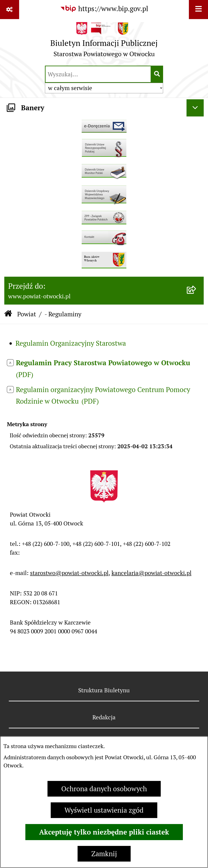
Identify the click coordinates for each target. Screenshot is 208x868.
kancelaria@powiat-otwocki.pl (151, 573)
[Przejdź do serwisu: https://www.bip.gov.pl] (104, 9)
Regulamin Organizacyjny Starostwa (71, 343)
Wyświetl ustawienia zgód (104, 810)
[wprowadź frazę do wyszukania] (98, 74)
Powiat (27, 314)
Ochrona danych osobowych (104, 789)
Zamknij (104, 854)
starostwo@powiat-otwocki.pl (69, 573)
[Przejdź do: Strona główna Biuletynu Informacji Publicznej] (8, 314)
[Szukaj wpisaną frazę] (157, 74)
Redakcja (104, 717)
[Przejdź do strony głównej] (104, 42)
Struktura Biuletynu (104, 690)
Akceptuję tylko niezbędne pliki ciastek (104, 832)
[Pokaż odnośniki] (10, 10)
